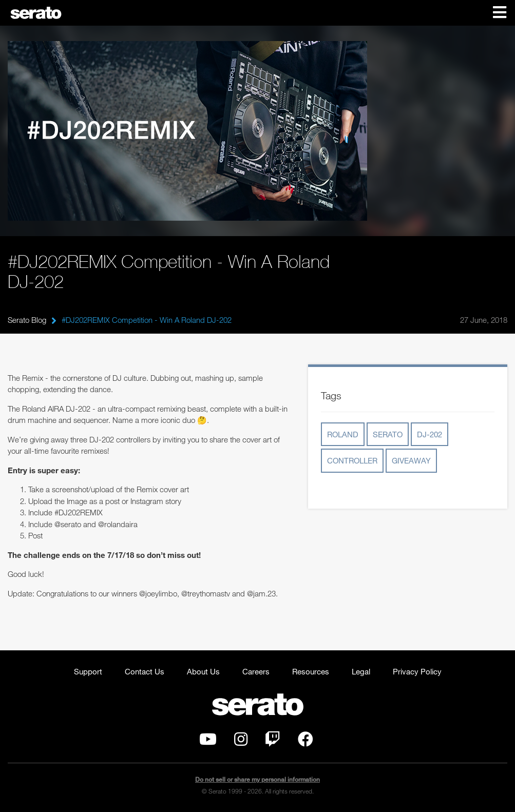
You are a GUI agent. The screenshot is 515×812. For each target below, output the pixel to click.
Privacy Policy (417, 671)
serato (388, 434)
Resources (311, 671)
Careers (256, 671)
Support (88, 671)
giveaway (411, 460)
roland (343, 434)
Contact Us (145, 671)
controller (352, 460)
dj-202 (430, 434)
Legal (361, 671)
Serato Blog (27, 320)
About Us (203, 671)
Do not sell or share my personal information (257, 779)
